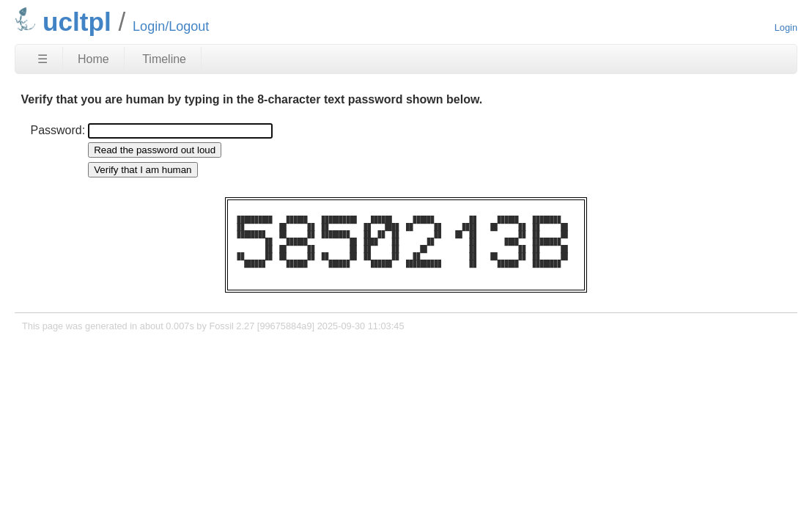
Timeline (164, 59)
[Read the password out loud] (155, 150)
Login (786, 27)
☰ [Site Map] (43, 59)
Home (93, 59)
